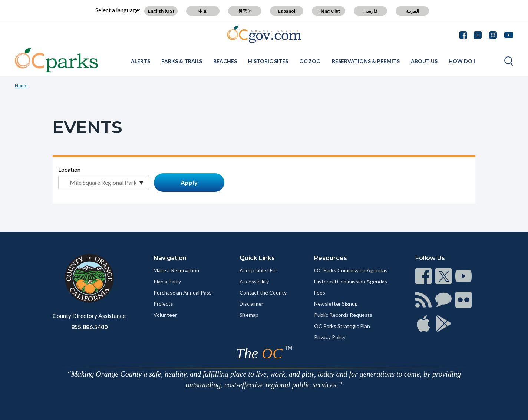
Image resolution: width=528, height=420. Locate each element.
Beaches (225, 61)
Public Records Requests (343, 315)
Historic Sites (268, 61)
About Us (424, 61)
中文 (203, 11)
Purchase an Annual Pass (183, 293)
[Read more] (264, 34)
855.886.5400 (89, 327)
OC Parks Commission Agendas (351, 270)
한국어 (245, 11)
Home (21, 86)
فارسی (370, 11)
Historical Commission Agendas (351, 281)
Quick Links (257, 258)
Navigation (170, 258)
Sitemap (249, 315)
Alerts (141, 61)
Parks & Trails (182, 61)
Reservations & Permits (366, 61)
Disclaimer (251, 304)
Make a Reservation (176, 270)
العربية (413, 11)
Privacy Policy (330, 337)
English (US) (161, 11)
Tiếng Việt (329, 11)
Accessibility (254, 281)
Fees (320, 293)
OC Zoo (310, 61)
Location (69, 169)
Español (287, 11)
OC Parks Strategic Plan (342, 326)
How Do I (462, 61)
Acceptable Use (258, 270)
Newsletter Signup (336, 304)
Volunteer (165, 315)
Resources (331, 258)
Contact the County (263, 293)
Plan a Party (167, 281)
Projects (163, 304)
